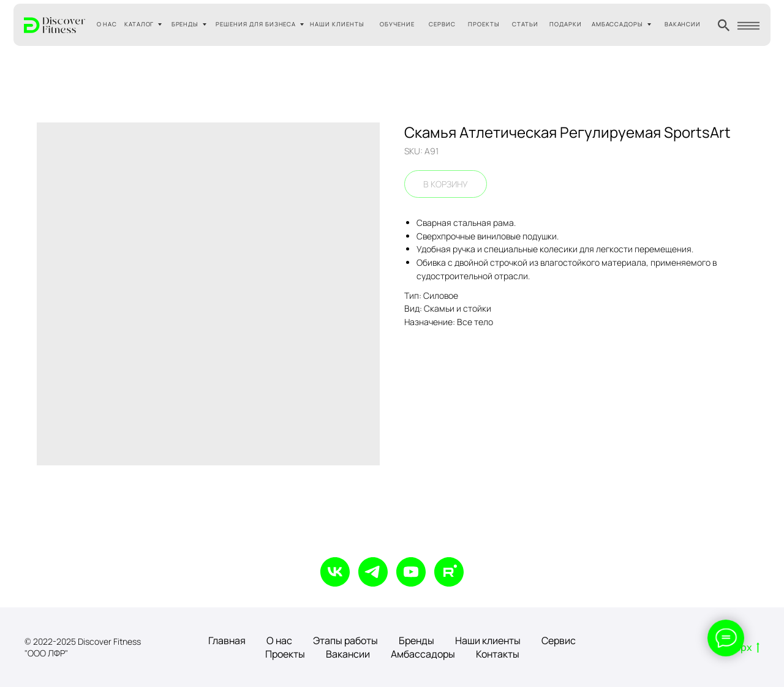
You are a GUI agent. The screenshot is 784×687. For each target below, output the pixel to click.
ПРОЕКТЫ (484, 24)
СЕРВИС (442, 24)
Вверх (741, 648)
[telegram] (373, 572)
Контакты (498, 654)
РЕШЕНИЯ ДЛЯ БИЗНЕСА (256, 24)
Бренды (417, 640)
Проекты (285, 654)
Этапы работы (345, 640)
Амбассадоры (423, 654)
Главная (227, 640)
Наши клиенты (488, 640)
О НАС (107, 24)
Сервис (559, 640)
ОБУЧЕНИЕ (397, 24)
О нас (279, 640)
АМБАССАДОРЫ (618, 24)
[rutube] (449, 572)
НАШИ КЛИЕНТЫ (337, 24)
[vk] (335, 572)
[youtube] (411, 572)
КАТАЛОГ (139, 24)
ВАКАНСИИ (683, 24)
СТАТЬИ (525, 24)
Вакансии (348, 654)
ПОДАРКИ (566, 24)
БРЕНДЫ (185, 24)
